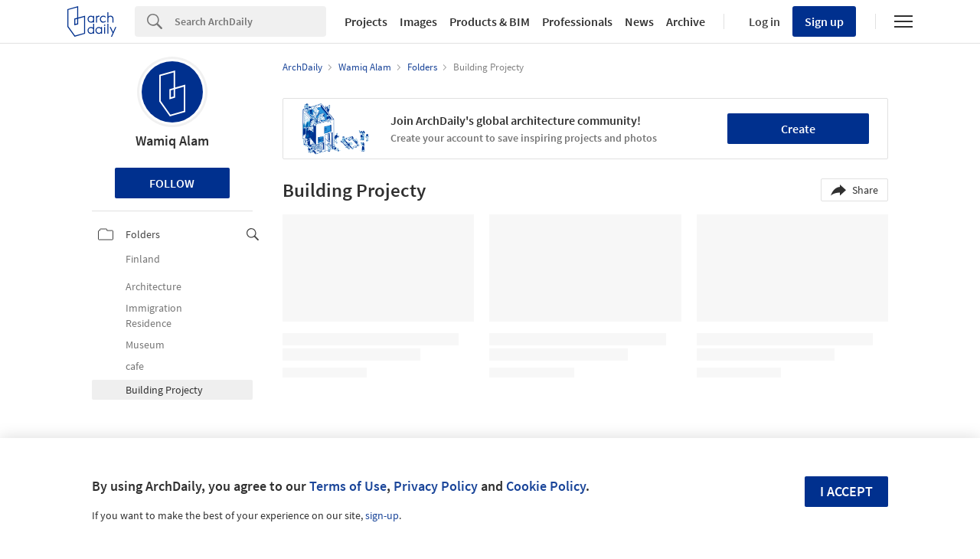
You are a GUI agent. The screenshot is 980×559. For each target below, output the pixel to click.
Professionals (577, 21)
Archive (686, 21)
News (639, 21)
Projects (366, 21)
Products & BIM (490, 21)
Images (418, 21)
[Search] (250, 21)
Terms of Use (348, 486)
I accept (846, 491)
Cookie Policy (546, 486)
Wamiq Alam (172, 141)
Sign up (824, 21)
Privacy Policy (436, 486)
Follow (172, 183)
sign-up (382, 515)
